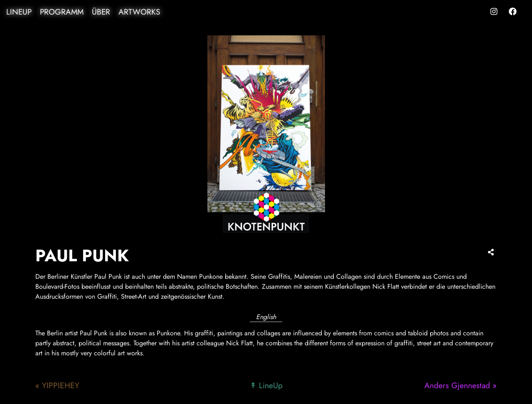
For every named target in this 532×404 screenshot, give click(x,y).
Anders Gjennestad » (461, 385)
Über (101, 12)
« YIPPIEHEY (57, 385)
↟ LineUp (266, 385)
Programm (62, 12)
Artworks (139, 12)
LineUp (19, 12)
